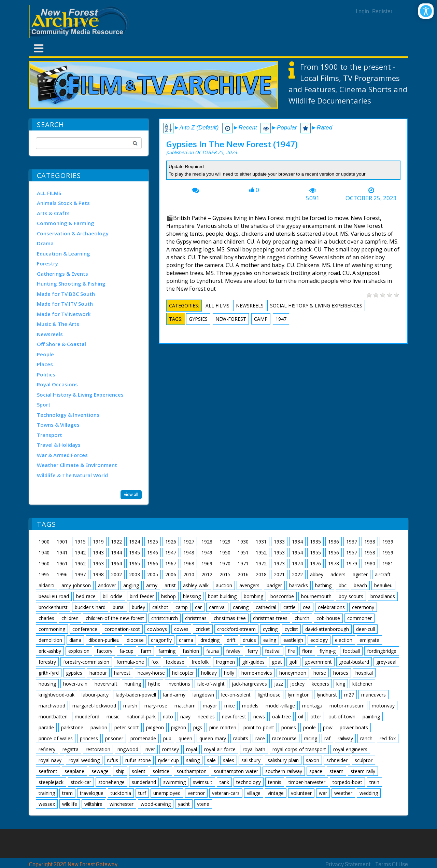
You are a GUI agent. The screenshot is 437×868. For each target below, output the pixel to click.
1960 (44, 563)
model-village (280, 706)
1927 (189, 542)
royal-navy (50, 760)
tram (67, 793)
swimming (174, 782)
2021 (279, 574)
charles (46, 618)
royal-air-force (220, 749)
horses (341, 673)
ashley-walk (196, 585)
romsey (171, 749)
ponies (289, 727)
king (341, 684)
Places (45, 364)
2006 (171, 574)
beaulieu (383, 585)
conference (85, 629)
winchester (122, 804)
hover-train (75, 684)
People (45, 354)
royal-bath (254, 749)
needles (206, 717)
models (250, 706)
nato (168, 717)
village (254, 793)
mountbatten (53, 717)
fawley (233, 651)
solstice (161, 771)
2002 (116, 574)
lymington (299, 695)
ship (120, 771)
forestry (47, 662)
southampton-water (236, 771)
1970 (225, 563)
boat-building (222, 596)
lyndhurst (327, 695)
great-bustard (354, 662)
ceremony (363, 607)
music (113, 717)
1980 (370, 563)
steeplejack (51, 782)
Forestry (47, 263)
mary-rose (156, 706)
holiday (209, 673)
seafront (48, 771)
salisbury (251, 760)
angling (131, 585)
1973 (279, 563)
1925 (153, 542)
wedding (369, 793)
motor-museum (347, 706)
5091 (313, 198)
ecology (319, 640)
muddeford (87, 717)
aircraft (383, 574)
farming (167, 651)
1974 (297, 563)
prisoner (114, 738)
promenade (143, 738)
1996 (62, 574)
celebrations (331, 607)
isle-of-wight (211, 684)
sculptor (364, 760)
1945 (135, 553)
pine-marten (223, 727)
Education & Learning (64, 253)
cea (307, 607)
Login (362, 11)
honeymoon (293, 673)
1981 (388, 563)
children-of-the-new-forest (115, 618)
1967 (171, 563)
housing (47, 684)
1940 (44, 553)
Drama (45, 243)
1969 (207, 563)
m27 (349, 695)
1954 (297, 553)
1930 (243, 542)
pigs (198, 727)
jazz (279, 684)
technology (249, 782)
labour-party (95, 695)
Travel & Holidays (59, 445)
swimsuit (203, 782)
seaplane (74, 771)
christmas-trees (270, 618)
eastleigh (293, 640)
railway (345, 738)
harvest (122, 673)
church (302, 618)
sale (211, 760)
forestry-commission (86, 662)
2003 (135, 574)
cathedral (266, 607)
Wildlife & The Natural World (72, 475)
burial (119, 607)
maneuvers (373, 695)
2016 (243, 574)
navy (185, 717)
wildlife (70, 804)
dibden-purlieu (104, 640)
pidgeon (155, 727)
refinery (47, 749)
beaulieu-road (54, 596)
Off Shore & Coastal (61, 344)
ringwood (128, 749)
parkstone (72, 727)
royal (192, 749)
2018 (261, 574)
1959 (388, 553)
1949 (207, 553)
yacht (184, 804)
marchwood (52, 706)
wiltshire (93, 804)
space (316, 771)
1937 (352, 542)
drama (186, 640)
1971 (243, 563)
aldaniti (46, 585)
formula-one (130, 662)
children (70, 618)
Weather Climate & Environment (77, 465)
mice (230, 706)
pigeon (179, 727)
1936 (334, 542)
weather (343, 793)
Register (382, 11)
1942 (80, 553)
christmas (196, 618)
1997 (80, 574)
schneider (337, 760)
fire (291, 651)
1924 (135, 542)
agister (360, 574)
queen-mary (213, 738)
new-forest (231, 319)
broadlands (383, 596)
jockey (297, 684)
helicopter (183, 673)
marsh (130, 706)
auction (224, 585)
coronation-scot (122, 629)
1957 (352, 553)
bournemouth (316, 596)
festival (273, 651)
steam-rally (363, 771)
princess (89, 738)
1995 (44, 574)
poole (309, 727)
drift (231, 640)
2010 (189, 574)
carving (241, 607)
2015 (225, 574)
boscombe (282, 596)
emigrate (369, 640)
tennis (275, 782)
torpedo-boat (347, 782)
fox (155, 662)
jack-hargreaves (249, 684)
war (323, 793)
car (198, 607)
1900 (44, 542)
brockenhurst (53, 607)
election (344, 640)
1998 (98, 574)
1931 (261, 542)
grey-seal (386, 662)
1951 (243, 553)
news (259, 717)
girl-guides (253, 662)
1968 (189, 563)
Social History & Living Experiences (80, 395)
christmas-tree (230, 618)
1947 (281, 319)
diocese (135, 640)
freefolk (200, 662)
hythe (154, 684)
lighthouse (269, 695)
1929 (225, 542)
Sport (44, 404)
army (152, 585)
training (47, 793)
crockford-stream (236, 629)
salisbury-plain (283, 760)
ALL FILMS (49, 193)
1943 (98, 553)
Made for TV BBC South (66, 294)
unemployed (167, 793)
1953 (279, 553)
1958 (370, 553)
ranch (366, 738)
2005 (153, 574)
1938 (370, 542)
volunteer (301, 793)
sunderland (144, 782)
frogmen (225, 662)
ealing (270, 640)
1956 (334, 553)
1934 (297, 542)
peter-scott (127, 727)
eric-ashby (50, 651)
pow (328, 727)
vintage (276, 793)
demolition (50, 640)
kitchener (362, 684)
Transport (50, 435)
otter (316, 717)
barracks (299, 585)
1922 (116, 542)
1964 (116, 563)
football (351, 651)
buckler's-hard (90, 607)
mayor (210, 706)
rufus (112, 760)
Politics (46, 374)
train (374, 782)
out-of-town (342, 717)
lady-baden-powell (136, 695)
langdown (203, 695)
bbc (343, 585)
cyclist (291, 629)
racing (311, 738)
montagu (312, 706)
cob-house (328, 618)
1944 (116, 553)
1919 (98, 542)
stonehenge (111, 782)
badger (274, 585)
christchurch (165, 618)
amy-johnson (76, 585)
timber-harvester (307, 782)
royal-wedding (84, 760)
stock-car (81, 782)
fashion (191, 651)
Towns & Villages (58, 425)
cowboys (157, 629)
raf (327, 738)
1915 (80, 542)
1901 (62, 542)
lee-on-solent (236, 695)
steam (336, 771)
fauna (213, 651)
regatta (71, 749)
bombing (253, 596)
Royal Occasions (57, 384)
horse (320, 673)
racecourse (284, 738)
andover (107, 585)
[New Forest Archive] (80, 22)
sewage (100, 771)
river (150, 749)
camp (261, 319)
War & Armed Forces (62, 455)
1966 (153, 563)
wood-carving (156, 804)
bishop (168, 596)
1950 (225, 553)
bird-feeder (142, 596)
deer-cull (365, 629)
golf (293, 662)
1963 (98, 563)
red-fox (388, 738)
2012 (207, 574)
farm (146, 651)
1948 (189, 553)
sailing (193, 760)
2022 (297, 574)
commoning (52, 629)
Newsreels (50, 334)
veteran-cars (226, 793)
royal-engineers (350, 749)
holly (229, 673)
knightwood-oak (57, 695)
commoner (360, 618)
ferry (253, 651)
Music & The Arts (58, 324)
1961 (62, 563)
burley (138, 607)
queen (185, 738)
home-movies (257, 673)
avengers (249, 585)
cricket (203, 629)
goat (277, 662)
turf (142, 793)
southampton (192, 771)
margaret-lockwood (94, 706)
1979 (352, 563)
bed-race (86, 596)
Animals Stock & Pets (63, 203)
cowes (181, 629)
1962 (80, 563)
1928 (207, 542)
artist (170, 585)
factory (104, 651)
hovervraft (106, 684)
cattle (290, 607)
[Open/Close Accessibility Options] (426, 11)
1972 (261, 563)
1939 (388, 542)
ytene (203, 804)
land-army (174, 695)
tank (224, 782)
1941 (62, 553)
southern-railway (284, 771)
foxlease (175, 662)
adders (338, 574)
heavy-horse (151, 673)
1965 (135, 563)
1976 (315, 563)
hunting (133, 684)
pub (167, 738)
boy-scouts (351, 596)
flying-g (328, 651)
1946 (153, 553)
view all (131, 494)
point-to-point (259, 727)
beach (360, 585)
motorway (383, 706)
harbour (98, 673)
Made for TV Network (64, 314)
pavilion (99, 727)
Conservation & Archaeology (73, 233)
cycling (270, 629)
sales (229, 760)
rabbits (241, 738)
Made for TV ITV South (65, 304)
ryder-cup (168, 760)
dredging (210, 640)
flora (307, 651)
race (260, 738)
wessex (47, 804)
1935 (315, 542)
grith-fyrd (49, 673)
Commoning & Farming (66, 223)
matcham (185, 706)
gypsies (198, 319)
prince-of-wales (56, 738)
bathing (323, 585)
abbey (317, 574)
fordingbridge (382, 651)
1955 (315, 553)
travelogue (92, 793)
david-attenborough (327, 629)
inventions (179, 684)
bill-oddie (113, 596)
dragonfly (161, 640)
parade (46, 727)
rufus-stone (138, 760)
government (318, 662)
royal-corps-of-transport (299, 749)
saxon (313, 760)
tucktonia (121, 793)
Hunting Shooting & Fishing (71, 284)
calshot (160, 607)
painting (371, 717)
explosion (79, 651)
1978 (334, 563)
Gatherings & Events (62, 274)
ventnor (196, 793)
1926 (171, 542)
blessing (192, 596)
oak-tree (281, 717)
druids (249, 640)
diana (75, 640)
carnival (217, 607)
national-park (141, 717)
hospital (364, 673)
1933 (279, 542)
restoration (98, 749)
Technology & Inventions (68, 415)
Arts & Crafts (53, 213)
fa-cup (126, 651)
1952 (261, 553)
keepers (320, 684)
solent (139, 771)
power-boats (354, 727)
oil (301, 717)
